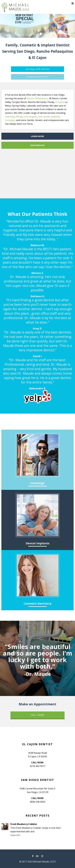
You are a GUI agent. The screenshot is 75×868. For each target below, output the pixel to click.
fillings (19, 117)
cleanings (10, 117)
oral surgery (30, 117)
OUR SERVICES (37, 145)
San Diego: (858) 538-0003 (38, 69)
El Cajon (60, 102)
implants (55, 117)
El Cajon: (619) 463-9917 (38, 77)
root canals (44, 117)
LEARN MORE (37, 136)
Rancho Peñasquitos (37, 98)
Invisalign (10, 120)
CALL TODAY (38, 715)
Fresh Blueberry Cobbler (24, 824)
